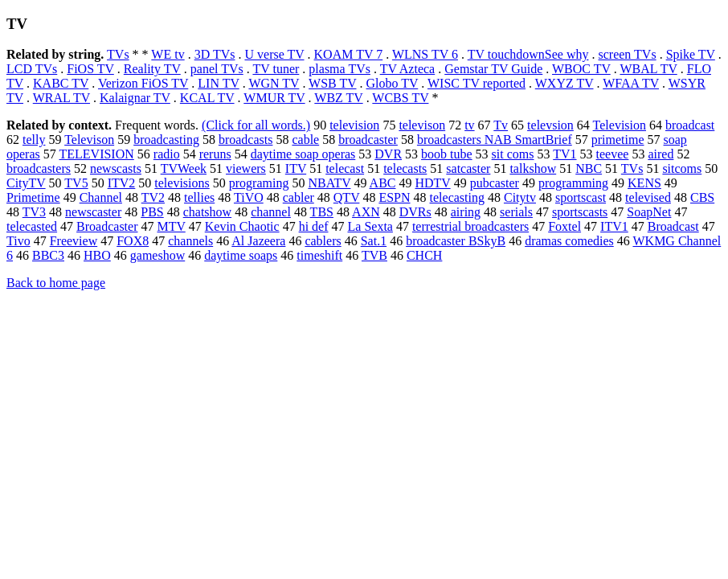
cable (305, 140)
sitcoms (682, 168)
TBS (322, 212)
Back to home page (56, 283)
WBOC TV (581, 69)
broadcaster (368, 140)
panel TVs (217, 69)
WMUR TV (274, 98)
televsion (550, 125)
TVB (374, 255)
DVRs (415, 212)
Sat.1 (374, 241)
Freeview (74, 241)
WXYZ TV (564, 83)
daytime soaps (241, 255)
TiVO (249, 197)
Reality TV (152, 69)
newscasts (116, 168)
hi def (314, 226)
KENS (644, 183)
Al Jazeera (258, 241)
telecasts (405, 168)
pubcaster (495, 183)
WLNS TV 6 (425, 54)
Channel (101, 197)
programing (259, 183)
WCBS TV (400, 98)
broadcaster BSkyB (456, 241)
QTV (347, 197)
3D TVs (215, 54)
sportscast (581, 197)
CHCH (424, 255)
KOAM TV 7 (349, 54)
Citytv (520, 197)
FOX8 (133, 241)
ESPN (394, 197)
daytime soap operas (303, 154)
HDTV (432, 183)
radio (167, 154)
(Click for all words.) (256, 125)
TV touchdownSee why (528, 54)
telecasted (32, 226)
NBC (589, 168)
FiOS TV (90, 69)
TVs (118, 54)
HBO (97, 255)
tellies (199, 197)
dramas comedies (569, 241)
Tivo (18, 241)
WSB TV (332, 83)
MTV (171, 226)
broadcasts (246, 140)
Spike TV (691, 54)
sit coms (513, 154)
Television (620, 125)
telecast (345, 168)
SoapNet (649, 212)
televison (422, 125)
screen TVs (628, 54)
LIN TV (218, 83)
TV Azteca (408, 69)
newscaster (93, 212)
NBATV (329, 183)
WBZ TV (338, 98)
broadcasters (39, 168)
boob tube (447, 154)
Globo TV (393, 83)
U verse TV (274, 54)
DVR (388, 154)
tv (469, 125)
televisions (182, 183)
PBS (152, 212)
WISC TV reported (476, 83)
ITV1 (614, 226)
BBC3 (48, 255)
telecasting (457, 197)
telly (34, 140)
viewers (246, 168)
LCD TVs (32, 69)
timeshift (319, 255)
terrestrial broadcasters (470, 226)
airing (466, 212)
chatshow (207, 212)
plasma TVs (339, 69)
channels (190, 241)
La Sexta (370, 226)
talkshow (533, 168)
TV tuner (276, 69)
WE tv (168, 54)
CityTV (26, 183)
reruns (215, 154)
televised (648, 197)
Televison (89, 140)
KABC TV (61, 83)
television (354, 125)
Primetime (33, 197)
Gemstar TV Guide (493, 69)
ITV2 (122, 183)
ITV (296, 168)
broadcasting (166, 140)
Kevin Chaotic (242, 226)
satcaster (468, 168)
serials (516, 212)
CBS (702, 197)
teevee (613, 154)
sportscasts (580, 212)
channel (271, 212)
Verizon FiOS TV (143, 83)
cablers (323, 241)
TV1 (564, 154)
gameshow (157, 255)
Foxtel (564, 226)
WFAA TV (631, 83)
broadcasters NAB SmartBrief (495, 140)
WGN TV (274, 83)
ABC (383, 183)
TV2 (153, 197)
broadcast (690, 125)
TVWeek (184, 168)
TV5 (76, 183)
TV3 (34, 212)
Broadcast (673, 226)
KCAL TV (207, 98)
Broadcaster (107, 226)
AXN (366, 212)
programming (573, 183)
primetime (618, 140)
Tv (501, 125)
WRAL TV (61, 98)
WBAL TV (648, 69)
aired (661, 154)
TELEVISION (96, 154)
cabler (299, 197)
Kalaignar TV (135, 98)
